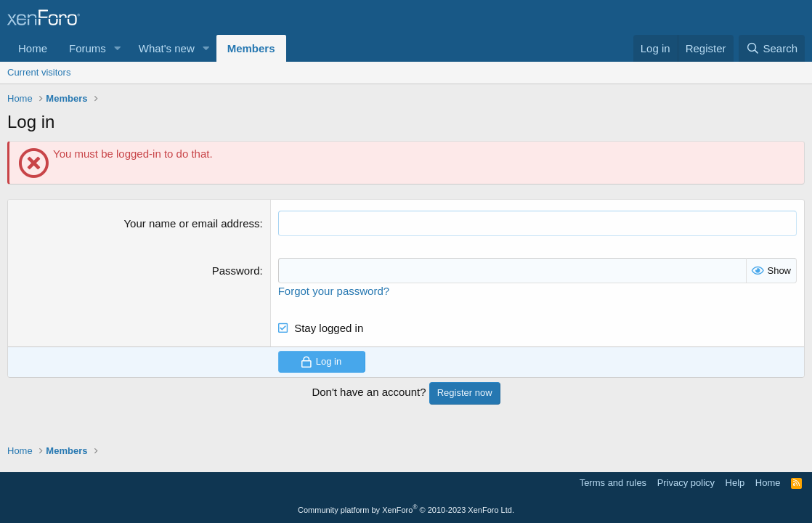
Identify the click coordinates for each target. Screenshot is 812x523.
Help (735, 483)
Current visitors (39, 72)
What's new (167, 48)
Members (251, 48)
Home (33, 48)
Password (236, 271)
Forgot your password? (334, 291)
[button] (118, 48)
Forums (88, 48)
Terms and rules (613, 483)
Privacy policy (686, 483)
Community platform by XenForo (406, 510)
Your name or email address (191, 223)
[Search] (772, 48)
